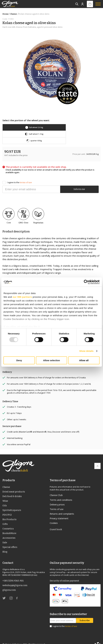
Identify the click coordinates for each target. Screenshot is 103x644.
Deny (19, 360)
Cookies (54, 517)
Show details (86, 351)
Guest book (56, 524)
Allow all (84, 360)
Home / (6, 14)
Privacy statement (60, 512)
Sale (5, 537)
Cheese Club (57, 489)
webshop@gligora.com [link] (15, 580)
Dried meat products (14, 485)
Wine (5, 495)
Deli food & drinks (12, 490)
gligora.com (9, 585)
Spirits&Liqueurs (12, 504)
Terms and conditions (61, 493)
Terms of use (57, 503)
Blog (5, 546)
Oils (5, 499)
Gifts (5, 518)
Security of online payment (65, 575)
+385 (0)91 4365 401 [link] (13, 575)
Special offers (10, 542)
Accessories (9, 532)
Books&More (10, 528)
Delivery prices (58, 498)
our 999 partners (22, 297)
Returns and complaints (63, 508)
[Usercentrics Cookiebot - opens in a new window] (86, 282)
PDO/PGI (7, 509)
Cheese (15, 14)
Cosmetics (8, 523)
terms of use (26, 176)
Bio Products (9, 513)
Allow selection (51, 360)
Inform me (79, 183)
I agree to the (17, 176)
